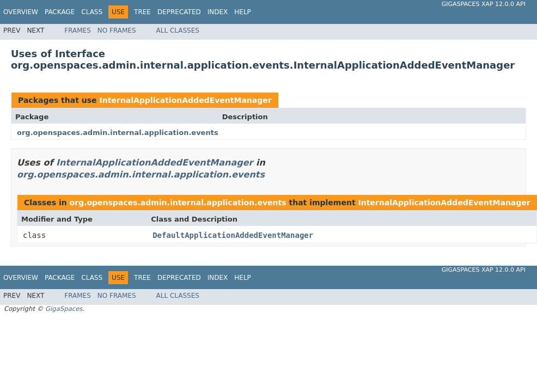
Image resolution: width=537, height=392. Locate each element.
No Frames (117, 30)
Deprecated (179, 12)
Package (60, 12)
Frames (78, 30)
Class (92, 12)
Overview (21, 12)
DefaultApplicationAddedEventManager (233, 235)
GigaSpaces (64, 309)
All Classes (178, 30)
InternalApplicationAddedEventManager (185, 100)
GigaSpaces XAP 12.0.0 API (484, 4)
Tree (142, 12)
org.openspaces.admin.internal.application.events (118, 133)
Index (218, 12)
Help (243, 12)
